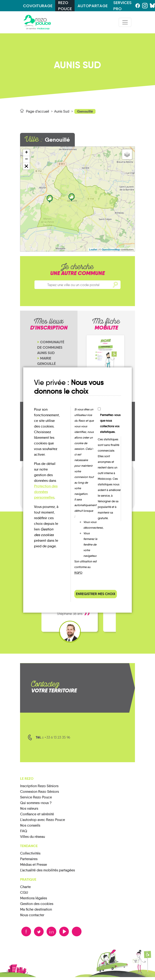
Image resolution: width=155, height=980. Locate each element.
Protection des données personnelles (46, 492)
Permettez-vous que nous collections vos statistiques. (110, 423)
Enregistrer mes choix (96, 594)
